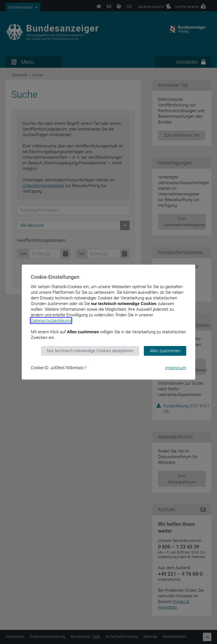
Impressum (176, 367)
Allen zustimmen (165, 351)
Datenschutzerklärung (51, 321)
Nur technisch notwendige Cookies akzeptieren (90, 351)
